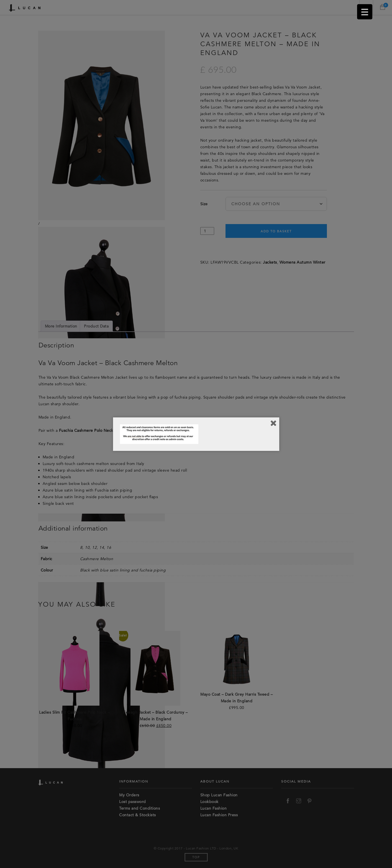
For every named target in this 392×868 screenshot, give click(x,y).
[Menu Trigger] (365, 12)
